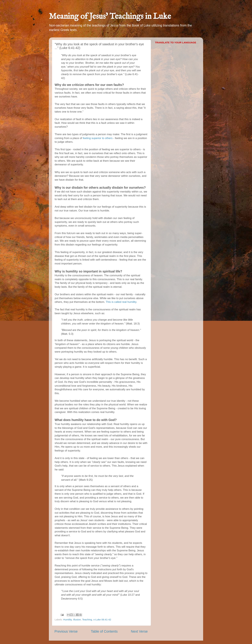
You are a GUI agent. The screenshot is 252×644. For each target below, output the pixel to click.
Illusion (77, 620)
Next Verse (139, 631)
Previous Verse (66, 631)
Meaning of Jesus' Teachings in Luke (110, 17)
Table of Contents (104, 631)
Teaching (87, 620)
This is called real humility (121, 302)
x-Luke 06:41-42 (102, 620)
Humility (68, 620)
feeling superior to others (98, 138)
